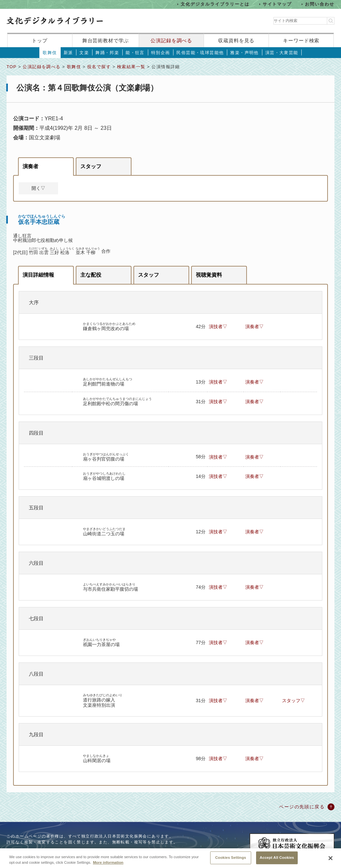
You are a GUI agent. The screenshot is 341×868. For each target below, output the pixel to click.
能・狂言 (135, 53)
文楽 (84, 53)
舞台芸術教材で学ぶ (106, 40)
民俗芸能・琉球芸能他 (200, 53)
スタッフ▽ (293, 700)
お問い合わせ (320, 4)
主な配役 (91, 275)
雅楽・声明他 (244, 53)
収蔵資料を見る (236, 40)
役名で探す (99, 67)
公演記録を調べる (171, 40)
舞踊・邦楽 (107, 53)
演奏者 (30, 166)
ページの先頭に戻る (302, 807)
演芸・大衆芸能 (282, 53)
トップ (40, 40)
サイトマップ (277, 4)
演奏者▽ (254, 326)
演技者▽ (218, 326)
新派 (68, 53)
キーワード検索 (301, 40)
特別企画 (161, 53)
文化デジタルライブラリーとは (215, 4)
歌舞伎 (50, 53)
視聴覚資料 (209, 275)
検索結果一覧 (131, 67)
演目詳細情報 (38, 275)
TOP (11, 67)
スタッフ (91, 166)
